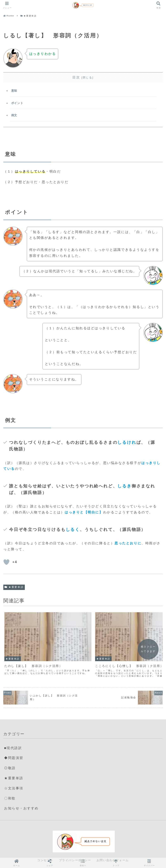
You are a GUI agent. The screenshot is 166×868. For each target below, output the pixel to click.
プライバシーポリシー (75, 850)
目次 (76, 77)
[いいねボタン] (6, 563)
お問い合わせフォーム (113, 850)
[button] (83, 863)
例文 (14, 116)
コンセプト (45, 850)
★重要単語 (14, 588)
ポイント (17, 103)
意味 (14, 91)
